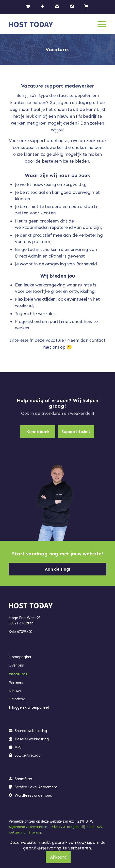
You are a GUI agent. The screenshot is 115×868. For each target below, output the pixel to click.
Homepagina (20, 657)
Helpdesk (17, 699)
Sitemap (35, 832)
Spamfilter (23, 779)
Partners (16, 683)
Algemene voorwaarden (28, 827)
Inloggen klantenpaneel (29, 707)
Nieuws (15, 691)
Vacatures (18, 674)
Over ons (16, 665)
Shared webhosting (31, 731)
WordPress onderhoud (33, 795)
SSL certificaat (27, 755)
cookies (85, 842)
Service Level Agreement (36, 787)
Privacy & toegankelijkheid (72, 827)
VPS (18, 747)
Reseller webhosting (32, 739)
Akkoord (58, 857)
